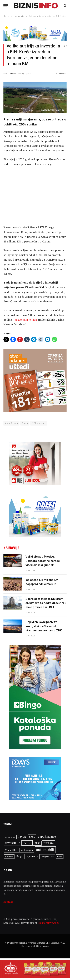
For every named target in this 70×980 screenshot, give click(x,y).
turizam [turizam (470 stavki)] (49, 843)
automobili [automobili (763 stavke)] (45, 850)
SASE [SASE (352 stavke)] (32, 837)
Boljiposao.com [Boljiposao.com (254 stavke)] (48, 856)
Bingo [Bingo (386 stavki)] (20, 856)
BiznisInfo (12, 74)
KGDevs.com (42, 946)
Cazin (25, 423)
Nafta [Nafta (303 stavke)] (60, 856)
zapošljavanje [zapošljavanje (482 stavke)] (47, 837)
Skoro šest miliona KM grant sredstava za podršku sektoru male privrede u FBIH (46, 603)
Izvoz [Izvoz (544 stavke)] (22, 836)
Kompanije (61, 74)
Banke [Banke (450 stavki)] (27, 843)
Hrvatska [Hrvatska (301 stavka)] (9, 856)
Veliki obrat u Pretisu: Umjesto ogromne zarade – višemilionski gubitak (44, 561)
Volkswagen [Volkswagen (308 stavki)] (27, 850)
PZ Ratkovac (39, 423)
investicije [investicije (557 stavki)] (13, 843)
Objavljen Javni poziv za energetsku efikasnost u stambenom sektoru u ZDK (44, 626)
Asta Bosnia (11, 423)
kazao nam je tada (26, 320)
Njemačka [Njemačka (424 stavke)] (32, 856)
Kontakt (8, 902)
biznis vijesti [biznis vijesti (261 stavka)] (10, 837)
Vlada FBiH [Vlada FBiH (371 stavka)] (11, 850)
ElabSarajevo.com (48, 923)
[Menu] (6, 6)
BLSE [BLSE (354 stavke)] (37, 843)
